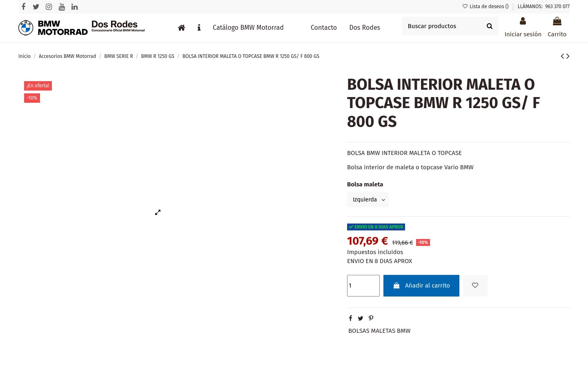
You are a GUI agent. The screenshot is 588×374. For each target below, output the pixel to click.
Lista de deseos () (486, 7)
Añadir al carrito (421, 287)
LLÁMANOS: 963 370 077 (544, 7)
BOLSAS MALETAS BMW (379, 332)
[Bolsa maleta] (369, 200)
